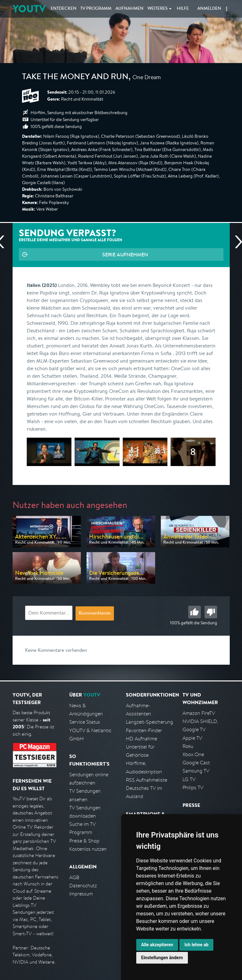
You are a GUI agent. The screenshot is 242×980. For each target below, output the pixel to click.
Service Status (85, 722)
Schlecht (211, 612)
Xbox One (193, 754)
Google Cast (196, 763)
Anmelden (209, 9)
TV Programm (96, 9)
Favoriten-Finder (144, 730)
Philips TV (193, 787)
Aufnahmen (129, 9)
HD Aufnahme (141, 739)
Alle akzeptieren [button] (157, 945)
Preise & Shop (84, 841)
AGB (74, 877)
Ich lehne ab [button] (196, 945)
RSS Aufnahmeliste (146, 780)
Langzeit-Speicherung (149, 722)
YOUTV (29, 9)
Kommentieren (95, 614)
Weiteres (158, 9)
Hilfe (183, 9)
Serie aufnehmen (125, 254)
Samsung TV (196, 771)
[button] (227, 9)
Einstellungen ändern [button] (162, 958)
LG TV (189, 779)
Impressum (81, 894)
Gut (194, 612)
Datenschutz (83, 886)
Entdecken (64, 9)
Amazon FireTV (199, 713)
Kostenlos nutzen (88, 849)
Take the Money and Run (75, 78)
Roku (188, 746)
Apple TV (192, 738)
